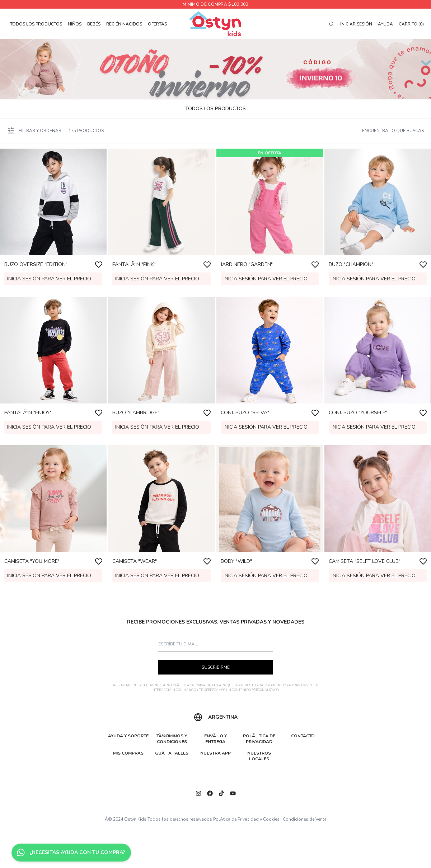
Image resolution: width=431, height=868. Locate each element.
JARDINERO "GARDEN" (247, 264)
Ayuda (385, 24)
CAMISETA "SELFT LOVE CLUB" (365, 561)
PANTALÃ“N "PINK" (134, 264)
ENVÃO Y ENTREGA (215, 739)
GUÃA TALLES (172, 753)
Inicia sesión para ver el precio (49, 279)
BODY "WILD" (236, 561)
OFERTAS (157, 24)
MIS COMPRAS (128, 753)
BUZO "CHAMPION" (351, 264)
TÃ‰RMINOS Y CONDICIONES (172, 739)
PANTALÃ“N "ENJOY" (28, 413)
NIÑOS (75, 24)
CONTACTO (303, 736)
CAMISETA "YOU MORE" (32, 561)
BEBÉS (94, 24)
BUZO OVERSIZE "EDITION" (36, 264)
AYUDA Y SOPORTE (128, 736)
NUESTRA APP (215, 753)
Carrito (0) (411, 24)
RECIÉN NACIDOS (124, 24)
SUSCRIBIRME (216, 667)
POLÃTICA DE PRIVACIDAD (194, 685)
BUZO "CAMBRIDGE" (136, 413)
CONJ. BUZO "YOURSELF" (358, 413)
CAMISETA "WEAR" (135, 561)
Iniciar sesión (356, 24)
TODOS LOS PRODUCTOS (36, 24)
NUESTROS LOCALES (259, 756)
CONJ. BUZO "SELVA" (245, 413)
